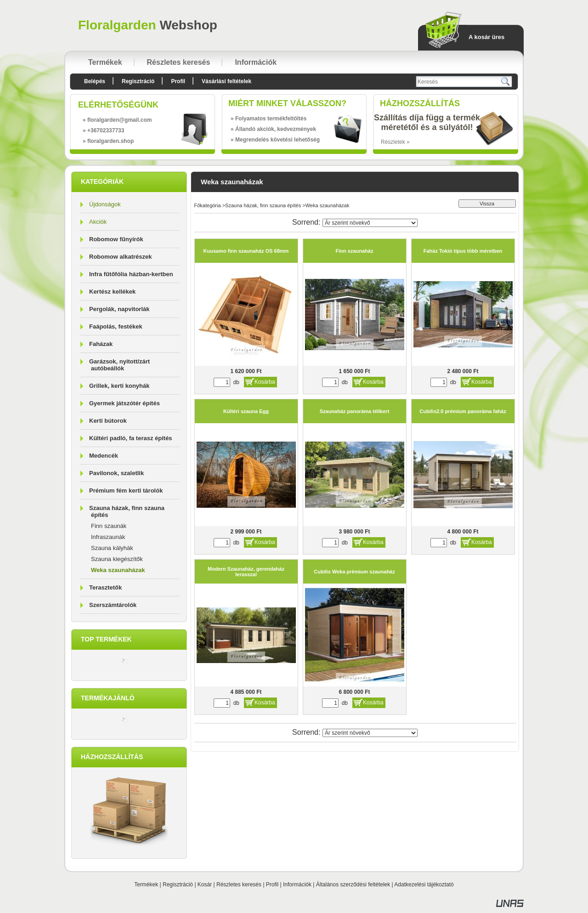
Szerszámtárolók (113, 605)
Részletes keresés (239, 885)
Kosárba (265, 382)
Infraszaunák (108, 537)
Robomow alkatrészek (121, 257)
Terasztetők (105, 587)
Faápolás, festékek (116, 326)
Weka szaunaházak (118, 570)
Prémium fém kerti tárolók (126, 491)
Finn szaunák (109, 526)
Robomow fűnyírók (116, 239)
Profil (272, 885)
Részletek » (395, 142)
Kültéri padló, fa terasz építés (131, 438)
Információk (297, 885)
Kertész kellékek (112, 292)
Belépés (95, 81)
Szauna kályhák (112, 548)
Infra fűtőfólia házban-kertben (131, 274)
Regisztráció (178, 885)
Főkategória (208, 205)
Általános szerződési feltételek (353, 885)
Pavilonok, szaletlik (116, 473)
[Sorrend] (370, 223)
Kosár (205, 885)
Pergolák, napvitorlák (119, 309)
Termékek (146, 885)
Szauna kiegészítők (117, 559)
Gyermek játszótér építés (124, 403)
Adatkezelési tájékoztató (424, 885)
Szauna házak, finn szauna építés (263, 205)
